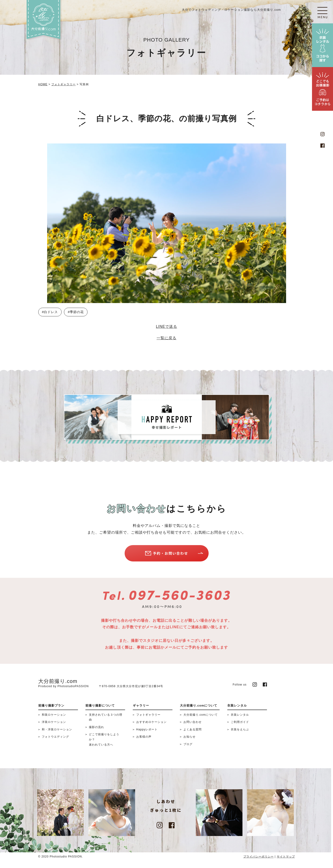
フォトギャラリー (63, 84)
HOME (43, 84)
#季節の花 (76, 312)
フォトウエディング (55, 737)
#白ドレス (50, 312)
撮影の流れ (96, 727)
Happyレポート (147, 729)
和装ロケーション (54, 715)
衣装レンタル (240, 715)
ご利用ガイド (240, 722)
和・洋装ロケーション (57, 729)
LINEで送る (166, 327)
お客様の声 (144, 737)
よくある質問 (193, 729)
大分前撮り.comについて (201, 715)
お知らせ (189, 737)
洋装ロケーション (54, 722)
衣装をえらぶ (240, 729)
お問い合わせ (193, 722)
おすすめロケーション (151, 722)
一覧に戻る (166, 338)
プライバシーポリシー (259, 857)
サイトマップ (286, 857)
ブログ (188, 744)
